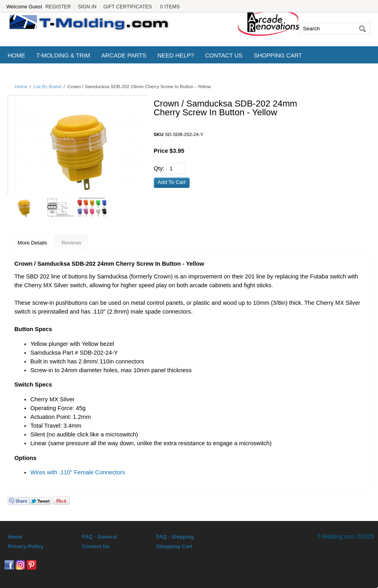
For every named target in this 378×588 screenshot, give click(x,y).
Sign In (87, 7)
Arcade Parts (124, 55)
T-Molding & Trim (63, 55)
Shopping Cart (278, 55)
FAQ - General (99, 537)
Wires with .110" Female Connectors (78, 472)
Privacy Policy (25, 546)
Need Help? (175, 55)
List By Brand (47, 86)
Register (58, 7)
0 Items (170, 7)
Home (16, 55)
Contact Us (224, 55)
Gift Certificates (128, 7)
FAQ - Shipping (175, 537)
